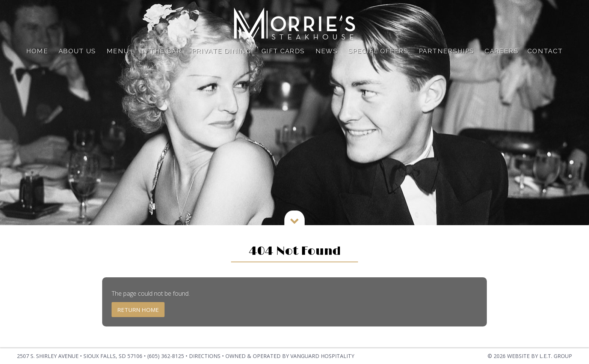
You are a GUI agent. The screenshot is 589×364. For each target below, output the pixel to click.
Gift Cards (283, 51)
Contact (545, 51)
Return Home (138, 310)
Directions (205, 356)
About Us (77, 51)
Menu (118, 51)
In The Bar (160, 51)
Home (37, 51)
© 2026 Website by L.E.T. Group (530, 356)
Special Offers (378, 51)
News (327, 51)
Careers (501, 51)
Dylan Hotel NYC (294, 24)
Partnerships (446, 51)
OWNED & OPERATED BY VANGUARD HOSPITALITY (290, 356)
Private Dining (221, 51)
